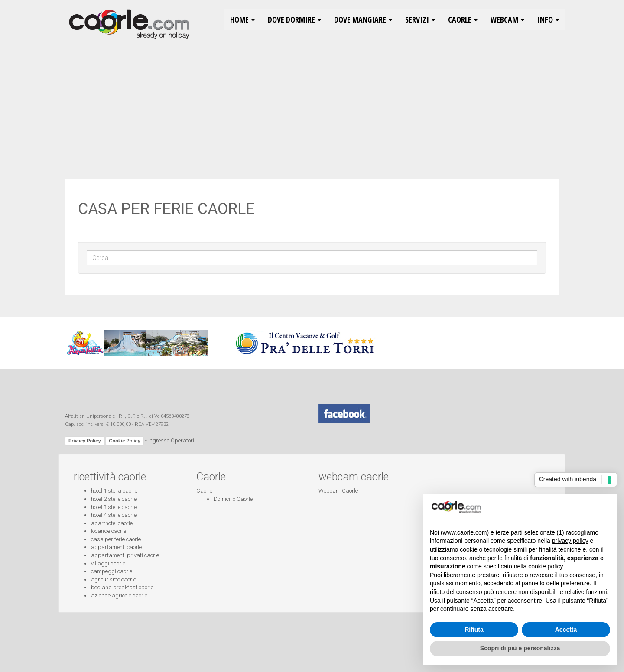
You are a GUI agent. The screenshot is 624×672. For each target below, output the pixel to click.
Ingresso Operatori (171, 440)
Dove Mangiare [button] (363, 19)
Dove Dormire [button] (294, 19)
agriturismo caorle (114, 579)
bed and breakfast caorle (122, 587)
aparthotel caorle (112, 523)
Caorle (204, 491)
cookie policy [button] (545, 566)
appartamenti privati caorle (125, 555)
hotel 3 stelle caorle (114, 507)
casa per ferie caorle (116, 539)
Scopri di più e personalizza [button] (520, 648)
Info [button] (548, 19)
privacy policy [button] (570, 541)
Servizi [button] (420, 19)
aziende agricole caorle (119, 596)
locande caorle (109, 531)
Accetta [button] (566, 630)
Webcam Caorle (338, 491)
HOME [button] (242, 19)
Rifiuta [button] (474, 630)
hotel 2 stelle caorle (114, 499)
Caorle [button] (463, 19)
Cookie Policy (125, 441)
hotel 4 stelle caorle (114, 515)
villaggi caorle (108, 563)
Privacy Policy (85, 441)
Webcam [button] (507, 19)
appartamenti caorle (116, 547)
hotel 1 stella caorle (114, 491)
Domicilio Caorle (233, 499)
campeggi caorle (112, 571)
